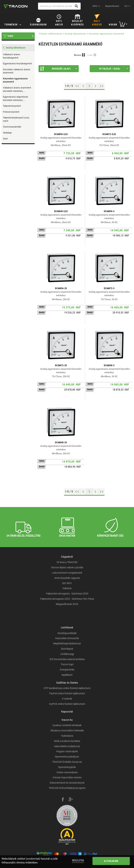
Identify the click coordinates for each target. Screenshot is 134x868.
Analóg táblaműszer (75, 34)
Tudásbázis (67, 736)
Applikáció (67, 675)
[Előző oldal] (83, 86)
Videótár (67, 588)
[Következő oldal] (96, 86)
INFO (95, 6)
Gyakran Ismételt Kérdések (67, 725)
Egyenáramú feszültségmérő (17, 63)
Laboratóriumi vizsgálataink (67, 573)
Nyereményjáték (67, 767)
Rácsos (78, 55)
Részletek (78, 860)
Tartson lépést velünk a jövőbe (67, 567)
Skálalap (7, 133)
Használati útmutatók (67, 638)
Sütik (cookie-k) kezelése (67, 741)
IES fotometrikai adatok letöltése (67, 659)
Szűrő (10, 36)
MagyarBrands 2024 (67, 604)
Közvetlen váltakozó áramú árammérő (17, 71)
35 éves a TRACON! (67, 562)
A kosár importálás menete (67, 777)
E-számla (67, 699)
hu (126, 6)
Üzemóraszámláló (12, 127)
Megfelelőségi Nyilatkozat (67, 643)
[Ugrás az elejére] (77, 86)
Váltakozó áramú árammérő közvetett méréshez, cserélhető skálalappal (17, 89)
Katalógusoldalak (67, 633)
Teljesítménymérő (12, 106)
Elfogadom (111, 861)
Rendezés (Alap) (58, 69)
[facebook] (63, 800)
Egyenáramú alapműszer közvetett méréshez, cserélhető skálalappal (16, 99)
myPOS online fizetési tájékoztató (67, 704)
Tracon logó (67, 664)
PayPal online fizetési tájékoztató (67, 693)
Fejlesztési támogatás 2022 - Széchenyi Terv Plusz (67, 599)
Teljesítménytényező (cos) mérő (16, 119)
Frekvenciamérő (11, 112)
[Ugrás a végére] (102, 86)
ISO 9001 (67, 583)
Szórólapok (67, 649)
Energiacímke (67, 670)
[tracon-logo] (16, 6)
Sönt (5, 139)
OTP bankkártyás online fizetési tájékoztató (67, 688)
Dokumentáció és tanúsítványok (67, 783)
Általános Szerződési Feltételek (67, 731)
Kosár (113, 25)
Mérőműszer (56, 34)
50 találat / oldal (114, 69)
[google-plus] (71, 800)
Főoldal (43, 34)
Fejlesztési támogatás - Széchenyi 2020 (67, 594)
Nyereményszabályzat (67, 757)
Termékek (11, 25)
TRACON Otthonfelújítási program (67, 788)
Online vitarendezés (67, 772)
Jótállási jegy (67, 654)
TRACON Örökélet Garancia (67, 762)
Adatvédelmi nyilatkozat (67, 746)
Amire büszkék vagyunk (67, 578)
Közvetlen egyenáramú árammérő (15, 80)
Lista (90, 55)
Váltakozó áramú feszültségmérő (12, 56)
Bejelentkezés (112, 6)
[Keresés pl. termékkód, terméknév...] (59, 6)
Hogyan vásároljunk (67, 751)
